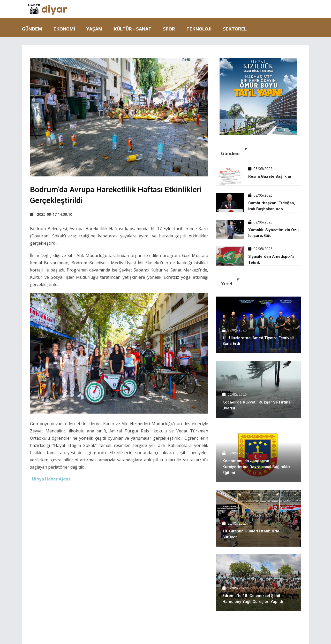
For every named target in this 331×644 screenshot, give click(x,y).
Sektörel (235, 29)
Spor (169, 29)
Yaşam (94, 29)
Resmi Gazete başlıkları (270, 176)
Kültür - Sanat (133, 29)
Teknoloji (199, 29)
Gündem (32, 29)
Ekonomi (64, 29)
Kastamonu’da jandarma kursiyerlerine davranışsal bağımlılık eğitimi (257, 467)
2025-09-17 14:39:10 (51, 214)
